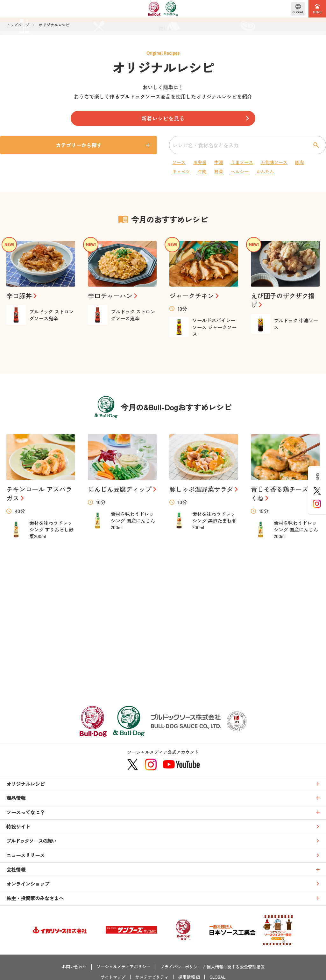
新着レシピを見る (163, 119)
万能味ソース (271, 162)
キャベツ (182, 171)
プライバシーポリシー (181, 968)
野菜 (216, 171)
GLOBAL (220, 977)
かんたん (261, 171)
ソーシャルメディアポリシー (120, 968)
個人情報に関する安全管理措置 (240, 968)
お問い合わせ (68, 968)
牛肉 (202, 171)
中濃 (216, 162)
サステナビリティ (151, 977)
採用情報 (188, 977)
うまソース (239, 162)
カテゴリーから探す (82, 145)
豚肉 (296, 162)
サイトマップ (110, 977)
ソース (180, 162)
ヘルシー (236, 171)
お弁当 (199, 162)
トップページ (18, 25)
